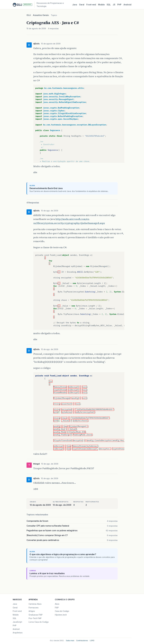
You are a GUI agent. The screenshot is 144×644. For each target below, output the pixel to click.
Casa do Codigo (62, 611)
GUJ (29, 15)
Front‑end (91, 5)
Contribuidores (82, 641)
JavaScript (17, 622)
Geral (82, 5)
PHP (119, 5)
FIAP (57, 608)
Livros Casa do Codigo (39, 622)
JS (114, 5)
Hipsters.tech (61, 615)
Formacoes (34, 608)
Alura (57, 604)
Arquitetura (18, 633)
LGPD (92, 641)
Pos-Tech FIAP (35, 618)
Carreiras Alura (35, 604)
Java (75, 5)
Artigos (32, 611)
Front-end (17, 611)
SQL (109, 5)
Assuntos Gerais (41, 15)
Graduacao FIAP (36, 615)
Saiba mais (70, 641)
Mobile (101, 5)
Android (127, 5)
